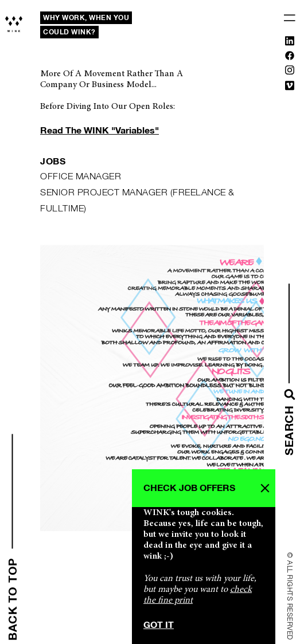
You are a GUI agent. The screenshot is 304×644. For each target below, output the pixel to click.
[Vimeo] (290, 88)
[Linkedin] (290, 43)
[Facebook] (290, 58)
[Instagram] (290, 72)
